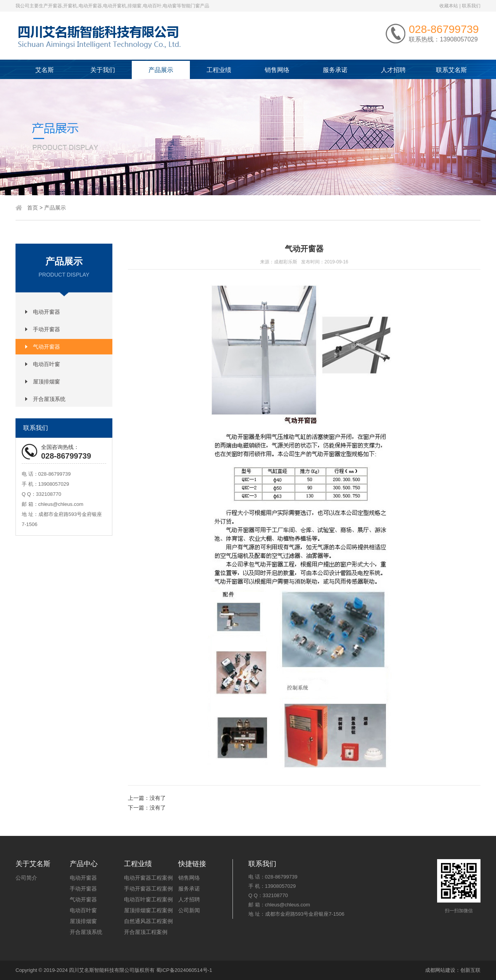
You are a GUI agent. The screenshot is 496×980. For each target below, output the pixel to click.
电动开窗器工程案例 (148, 878)
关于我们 (103, 70)
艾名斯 (45, 70)
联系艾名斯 (451, 70)
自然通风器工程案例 (148, 921)
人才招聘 (393, 70)
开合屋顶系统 (49, 399)
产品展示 (161, 70)
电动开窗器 (46, 312)
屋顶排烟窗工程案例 (148, 910)
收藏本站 (449, 6)
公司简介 (26, 878)
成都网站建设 (440, 970)
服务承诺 (335, 70)
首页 (33, 208)
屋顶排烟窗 (46, 382)
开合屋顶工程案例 (146, 932)
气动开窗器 (46, 347)
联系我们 (471, 6)
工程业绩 (219, 70)
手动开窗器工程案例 (148, 889)
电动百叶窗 (46, 364)
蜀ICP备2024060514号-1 (184, 970)
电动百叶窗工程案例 (148, 899)
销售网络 (277, 70)
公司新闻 (189, 910)
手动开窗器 (46, 329)
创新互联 (470, 970)
